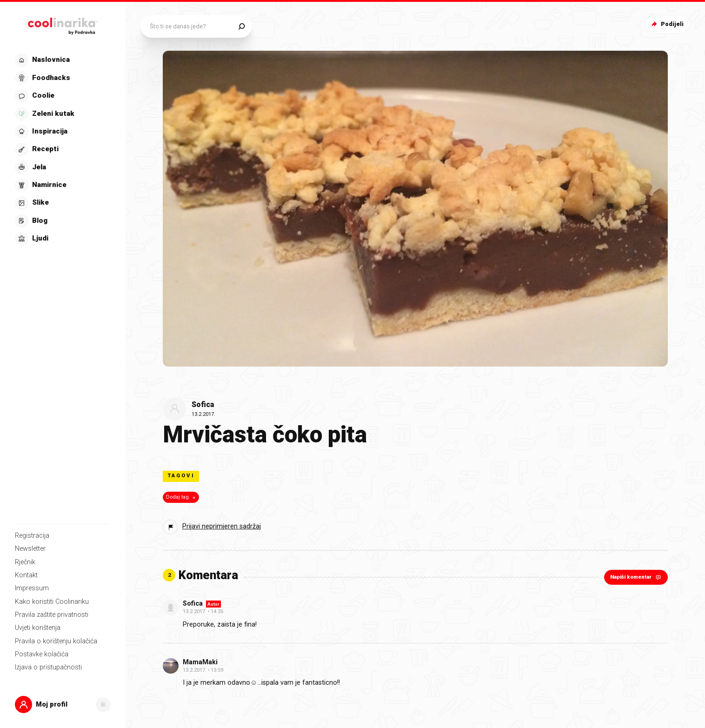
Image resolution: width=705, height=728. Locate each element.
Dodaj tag (182, 497)
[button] (63, 705)
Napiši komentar (636, 577)
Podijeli (667, 24)
